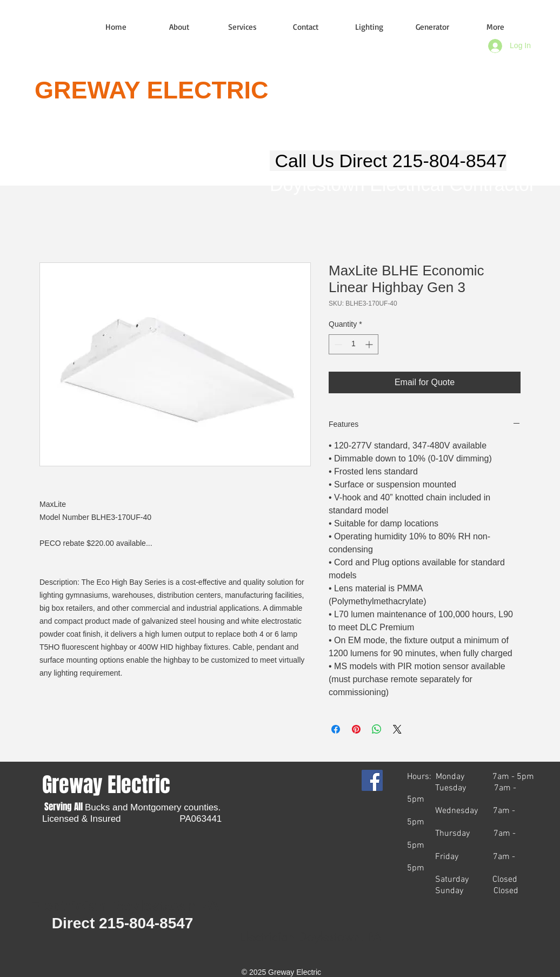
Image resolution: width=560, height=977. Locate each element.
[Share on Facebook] (336, 729)
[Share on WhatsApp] (377, 729)
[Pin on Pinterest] (356, 729)
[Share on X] (397, 729)
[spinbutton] (354, 344)
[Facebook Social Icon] (372, 780)
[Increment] (370, 344)
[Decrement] (337, 344)
